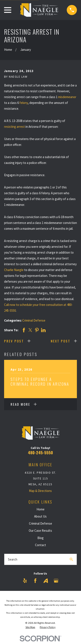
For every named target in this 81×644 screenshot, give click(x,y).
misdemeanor (67, 97)
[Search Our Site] (71, 559)
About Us (40, 516)
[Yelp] (25, 581)
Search (13, 559)
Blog (40, 538)
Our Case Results (40, 531)
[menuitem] (30, 627)
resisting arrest (14, 127)
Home (40, 509)
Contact (40, 545)
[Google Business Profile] (56, 581)
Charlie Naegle (14, 270)
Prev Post (14, 341)
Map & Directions (40, 491)
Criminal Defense (34, 320)
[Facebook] (35, 581)
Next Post (61, 341)
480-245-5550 (40, 452)
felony (24, 103)
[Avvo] (46, 581)
